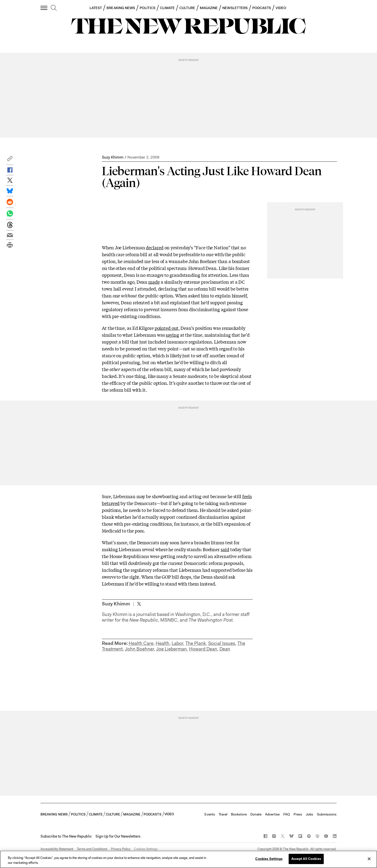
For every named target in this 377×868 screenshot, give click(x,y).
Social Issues (222, 643)
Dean (225, 649)
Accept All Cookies (306, 859)
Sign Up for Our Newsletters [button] (118, 836)
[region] (188, 859)
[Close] (369, 859)
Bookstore (239, 814)
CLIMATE (168, 8)
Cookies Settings (146, 849)
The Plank (196, 643)
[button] (10, 160)
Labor (177, 643)
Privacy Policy (121, 849)
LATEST (96, 8)
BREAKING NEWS (121, 8)
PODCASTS (262, 8)
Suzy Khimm (113, 157)
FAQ (287, 814)
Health (162, 643)
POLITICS (148, 8)
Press (298, 814)
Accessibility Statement (57, 849)
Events (210, 814)
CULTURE (187, 8)
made (154, 282)
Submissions (327, 814)
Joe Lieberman (171, 649)
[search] (54, 8)
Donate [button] (256, 814)
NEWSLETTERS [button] (235, 8)
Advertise (272, 814)
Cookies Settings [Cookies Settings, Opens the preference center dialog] (269, 859)
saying (172, 335)
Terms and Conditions (92, 849)
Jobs (310, 814)
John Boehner (139, 649)
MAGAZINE (209, 8)
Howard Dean (203, 649)
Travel (223, 814)
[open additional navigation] (44, 8)
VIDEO (281, 8)
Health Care (141, 643)
